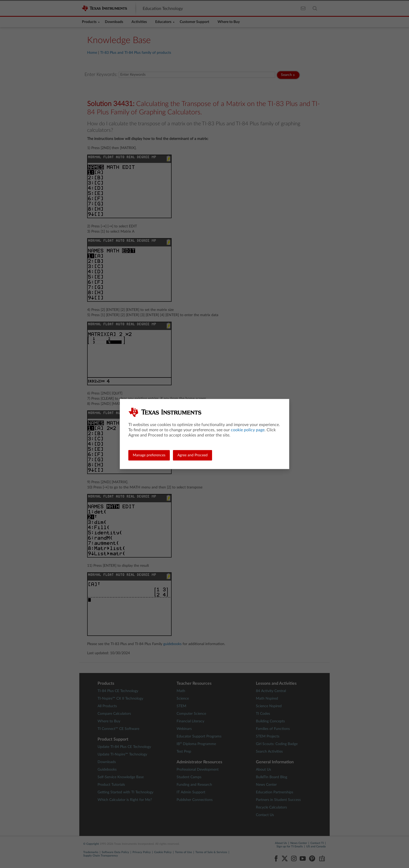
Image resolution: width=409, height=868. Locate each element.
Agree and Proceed (193, 455)
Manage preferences (149, 455)
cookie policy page (248, 430)
